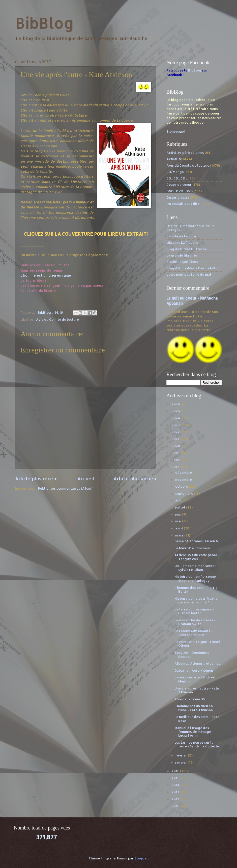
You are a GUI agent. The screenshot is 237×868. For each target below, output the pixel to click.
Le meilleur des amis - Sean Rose (197, 719)
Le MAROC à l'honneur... (194, 548)
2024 (176, 418)
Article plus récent (37, 478)
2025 (176, 411)
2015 (176, 778)
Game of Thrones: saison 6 (196, 541)
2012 (176, 799)
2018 (176, 460)
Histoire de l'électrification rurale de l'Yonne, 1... (197, 600)
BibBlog (45, 23)
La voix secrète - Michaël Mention (195, 679)
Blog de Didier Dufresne (187, 249)
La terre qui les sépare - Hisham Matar (194, 611)
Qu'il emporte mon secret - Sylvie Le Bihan (196, 568)
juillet (181, 507)
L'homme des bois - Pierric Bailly (196, 589)
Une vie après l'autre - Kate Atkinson (197, 690)
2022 (176, 432)
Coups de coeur (179, 185)
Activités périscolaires (185, 153)
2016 (176, 771)
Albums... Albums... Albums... (198, 663)
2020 (176, 446)
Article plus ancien (135, 478)
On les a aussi (178, 197)
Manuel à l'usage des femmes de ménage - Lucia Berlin (194, 732)
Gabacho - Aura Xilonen (194, 670)
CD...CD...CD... (177, 178)
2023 (176, 425)
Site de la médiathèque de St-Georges (191, 228)
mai (179, 521)
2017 (176, 467)
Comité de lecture (181, 236)
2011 (175, 806)
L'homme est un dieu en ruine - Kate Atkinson (194, 708)
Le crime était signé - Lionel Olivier (197, 644)
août (179, 500)
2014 (176, 785)
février (182, 755)
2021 (176, 439)
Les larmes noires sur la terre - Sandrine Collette (197, 744)
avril (180, 528)
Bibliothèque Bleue (182, 262)
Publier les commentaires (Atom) (65, 488)
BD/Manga (175, 172)
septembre (185, 493)
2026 (176, 404)
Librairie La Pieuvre (182, 242)
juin (179, 514)
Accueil (86, 478)
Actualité (174, 159)
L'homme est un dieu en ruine (46, 275)
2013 (176, 792)
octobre (182, 486)
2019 (176, 453)
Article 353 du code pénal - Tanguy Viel (197, 557)
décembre (184, 473)
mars (180, 535)
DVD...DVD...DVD (180, 191)
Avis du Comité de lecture (57, 319)
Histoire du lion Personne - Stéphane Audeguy (196, 578)
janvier (181, 762)
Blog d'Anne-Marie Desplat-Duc (193, 268)
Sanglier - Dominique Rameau (192, 654)
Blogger (141, 858)
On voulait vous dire (183, 204)
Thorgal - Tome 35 (190, 699)
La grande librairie (182, 255)
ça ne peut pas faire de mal (189, 274)
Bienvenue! (176, 131)
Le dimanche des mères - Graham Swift (195, 622)
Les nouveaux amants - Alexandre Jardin (194, 633)
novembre (184, 480)
